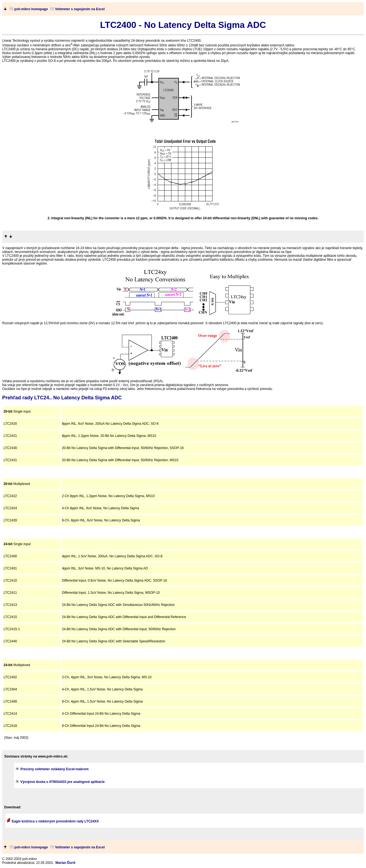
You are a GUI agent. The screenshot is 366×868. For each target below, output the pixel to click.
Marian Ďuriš (66, 863)
